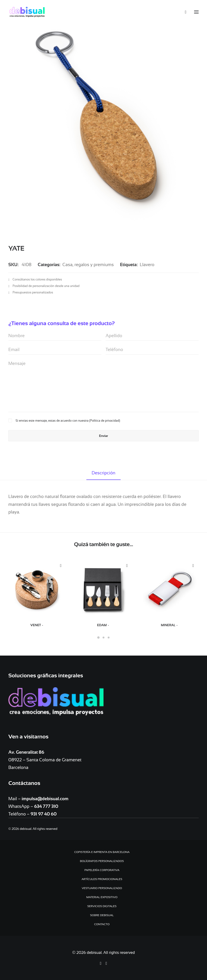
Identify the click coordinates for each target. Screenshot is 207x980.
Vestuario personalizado (102, 888)
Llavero (147, 265)
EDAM (103, 625)
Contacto (102, 924)
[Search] (183, 12)
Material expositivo (102, 897)
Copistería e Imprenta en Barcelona (102, 852)
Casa (68, 265)
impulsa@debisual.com (45, 799)
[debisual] (27, 12)
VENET (37, 625)
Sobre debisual (102, 915)
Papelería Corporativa (102, 870)
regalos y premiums (94, 265)
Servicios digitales (102, 906)
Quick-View (61, 566)
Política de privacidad (105, 421)
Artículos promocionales (102, 879)
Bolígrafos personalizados (102, 861)
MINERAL (170, 625)
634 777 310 (46, 806)
